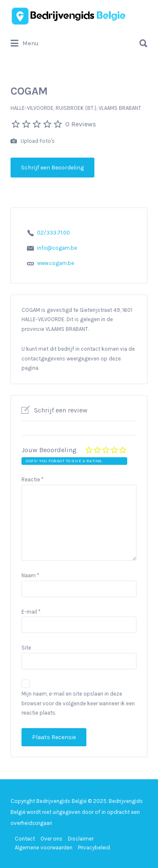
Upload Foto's (33, 141)
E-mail (31, 612)
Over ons (51, 839)
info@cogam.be (57, 248)
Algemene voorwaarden (44, 848)
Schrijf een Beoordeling (52, 168)
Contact (25, 839)
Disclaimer (81, 839)
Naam (30, 575)
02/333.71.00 (54, 233)
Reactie (32, 479)
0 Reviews (81, 124)
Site (26, 648)
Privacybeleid (94, 848)
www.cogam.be (56, 263)
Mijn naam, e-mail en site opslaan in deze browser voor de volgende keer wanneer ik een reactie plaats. (78, 703)
